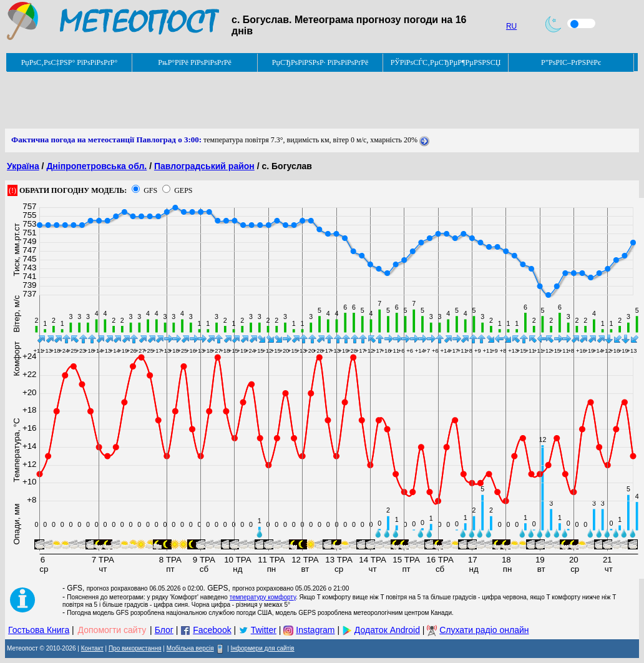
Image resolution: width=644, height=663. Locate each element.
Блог (164, 630)
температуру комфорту (263, 597)
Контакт (92, 648)
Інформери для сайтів (263, 648)
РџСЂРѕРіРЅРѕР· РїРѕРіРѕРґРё (320, 62)
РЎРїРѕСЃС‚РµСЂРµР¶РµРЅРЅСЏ (446, 62)
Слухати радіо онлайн (484, 630)
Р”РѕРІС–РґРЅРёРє (571, 62)
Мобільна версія (190, 648)
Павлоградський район (204, 166)
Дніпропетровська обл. (96, 166)
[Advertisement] (232, 101)
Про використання (135, 648)
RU (511, 26)
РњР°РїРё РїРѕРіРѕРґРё (194, 62)
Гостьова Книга (39, 630)
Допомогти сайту (112, 630)
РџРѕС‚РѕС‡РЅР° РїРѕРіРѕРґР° (70, 62)
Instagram (315, 630)
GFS (150, 190)
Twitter (264, 630)
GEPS (183, 190)
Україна (23, 166)
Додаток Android (387, 630)
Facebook (212, 630)
